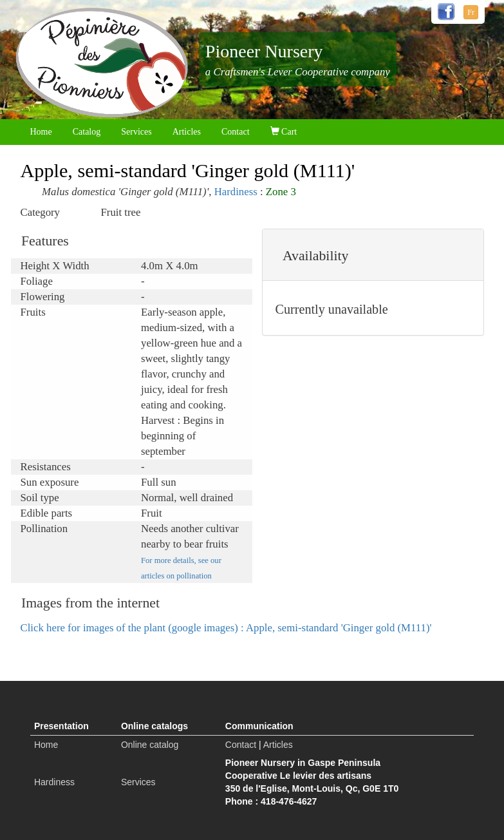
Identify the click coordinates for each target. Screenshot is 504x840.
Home (41, 132)
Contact (236, 132)
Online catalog (150, 745)
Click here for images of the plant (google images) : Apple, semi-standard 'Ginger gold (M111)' (226, 628)
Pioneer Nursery (264, 51)
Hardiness (236, 192)
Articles (187, 132)
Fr (471, 12)
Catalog (87, 132)
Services (136, 132)
